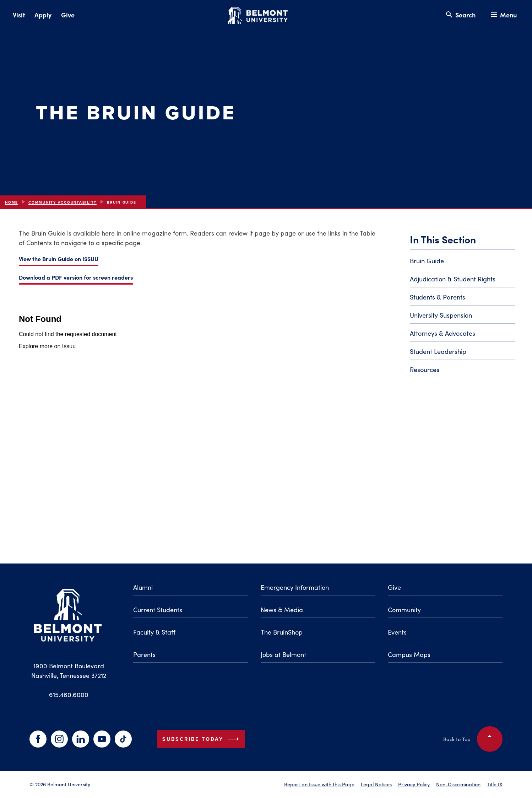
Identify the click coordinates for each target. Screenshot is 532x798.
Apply (43, 15)
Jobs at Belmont (283, 654)
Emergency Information (295, 587)
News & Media (282, 610)
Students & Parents (438, 297)
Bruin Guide (427, 261)
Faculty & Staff (154, 632)
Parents (144, 654)
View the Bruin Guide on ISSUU (59, 259)
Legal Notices (376, 784)
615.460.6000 (69, 695)
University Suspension (441, 315)
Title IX (495, 784)
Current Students (158, 610)
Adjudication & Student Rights (453, 279)
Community (404, 610)
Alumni (143, 587)
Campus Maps (409, 654)
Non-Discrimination (458, 784)
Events (397, 632)
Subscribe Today (202, 739)
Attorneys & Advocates (443, 333)
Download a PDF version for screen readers (76, 277)
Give (68, 15)
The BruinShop (282, 632)
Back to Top (473, 739)
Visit (19, 15)
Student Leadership (438, 351)
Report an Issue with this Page (319, 784)
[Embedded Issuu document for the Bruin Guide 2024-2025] (201, 416)
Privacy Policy (414, 784)
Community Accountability (63, 202)
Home (12, 202)
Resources (425, 370)
